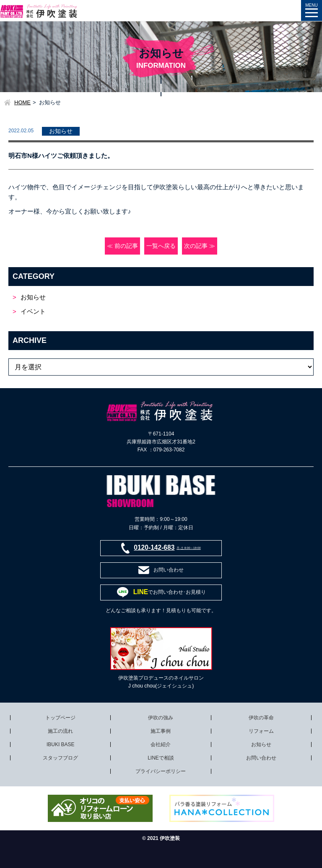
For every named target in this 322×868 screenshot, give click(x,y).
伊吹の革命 (261, 718)
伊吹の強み (161, 718)
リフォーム (261, 731)
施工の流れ (60, 731)
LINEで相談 (161, 758)
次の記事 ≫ (200, 246)
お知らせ (33, 297)
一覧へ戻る (161, 246)
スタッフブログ (60, 758)
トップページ (60, 718)
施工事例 (161, 731)
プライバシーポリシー (161, 771)
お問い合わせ (261, 758)
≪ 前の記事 (122, 246)
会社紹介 (161, 744)
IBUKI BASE (61, 744)
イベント (33, 311)
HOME (22, 102)
